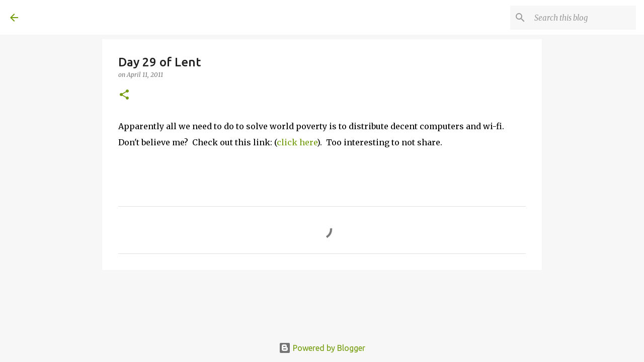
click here (297, 142)
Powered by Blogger (322, 348)
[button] (124, 95)
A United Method (92, 17)
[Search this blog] (583, 18)
